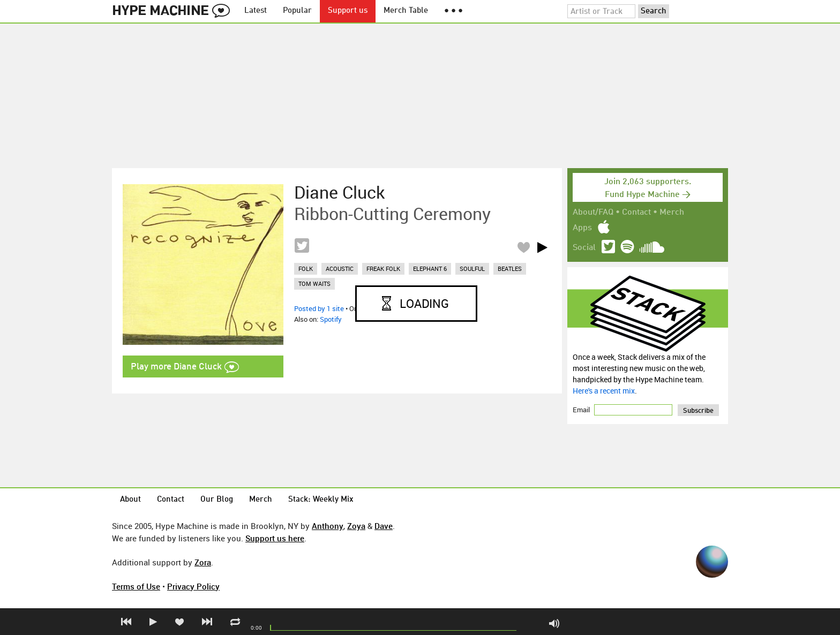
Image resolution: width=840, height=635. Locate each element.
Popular (297, 11)
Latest (256, 11)
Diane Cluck (339, 192)
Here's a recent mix (604, 391)
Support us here (275, 538)
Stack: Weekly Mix (321, 500)
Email (582, 410)
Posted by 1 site (319, 308)
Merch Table (406, 11)
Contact (636, 213)
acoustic (340, 269)
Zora (203, 562)
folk (306, 269)
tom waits (314, 284)
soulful (472, 269)
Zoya (356, 526)
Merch (672, 213)
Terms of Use (136, 586)
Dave (384, 526)
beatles (510, 269)
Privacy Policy (193, 586)
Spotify (331, 319)
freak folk (383, 269)
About (130, 500)
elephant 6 (430, 269)
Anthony (328, 526)
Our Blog (217, 500)
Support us (348, 11)
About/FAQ (593, 213)
